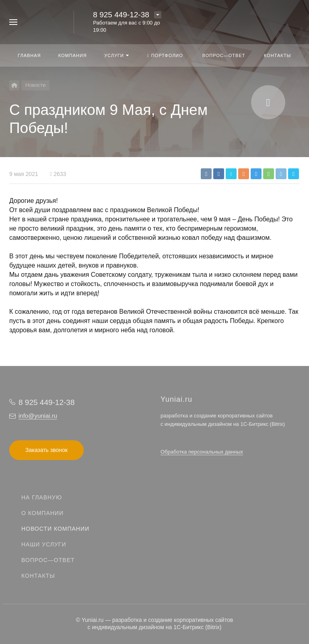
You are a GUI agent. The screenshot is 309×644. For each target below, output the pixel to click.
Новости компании (55, 529)
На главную (42, 497)
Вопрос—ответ (48, 560)
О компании (42, 513)
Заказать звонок (46, 450)
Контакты (38, 576)
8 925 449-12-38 (121, 15)
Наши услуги (44, 544)
